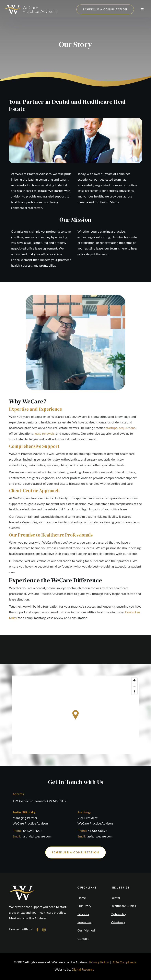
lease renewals (44, 433)
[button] (142, 9)
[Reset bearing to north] (134, 692)
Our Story (84, 906)
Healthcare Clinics (123, 906)
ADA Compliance (124, 962)
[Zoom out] (134, 686)
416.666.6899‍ (98, 831)
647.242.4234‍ (33, 831)
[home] (31, 9)
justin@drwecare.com (37, 836)
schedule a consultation (105, 9)
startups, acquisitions (121, 428)
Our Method (86, 930)
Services (83, 914)
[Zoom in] (134, 680)
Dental (115, 898)
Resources (84, 922)
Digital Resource (83, 969)
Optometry (118, 914)
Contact (83, 939)
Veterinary (118, 922)
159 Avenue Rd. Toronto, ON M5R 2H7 (39, 801)
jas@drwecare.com (99, 836)
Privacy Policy (99, 962)
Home (82, 898)
